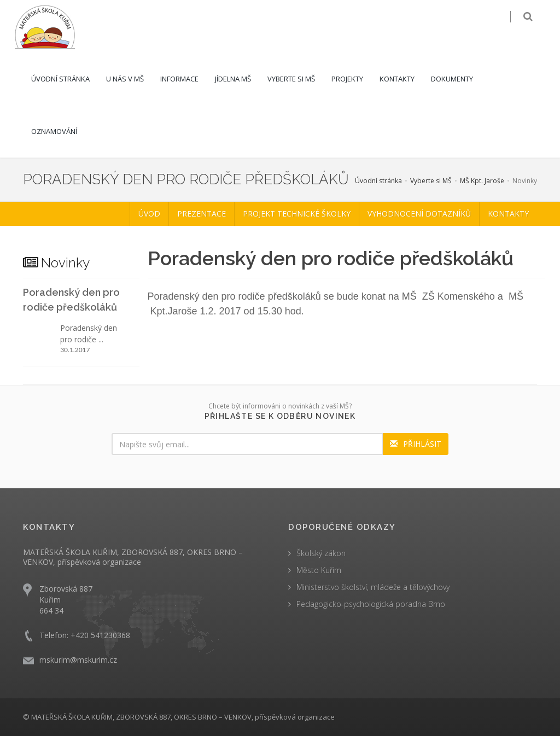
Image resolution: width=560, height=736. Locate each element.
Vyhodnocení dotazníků (419, 214)
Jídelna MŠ (233, 79)
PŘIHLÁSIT (416, 444)
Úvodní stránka (60, 79)
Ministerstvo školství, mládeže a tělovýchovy (373, 587)
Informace (179, 79)
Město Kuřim (319, 570)
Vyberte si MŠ (291, 79)
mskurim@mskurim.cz (78, 660)
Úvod (149, 214)
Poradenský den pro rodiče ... (89, 334)
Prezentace (202, 214)
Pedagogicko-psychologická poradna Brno (371, 604)
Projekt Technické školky (297, 214)
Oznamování (54, 131)
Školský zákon (321, 553)
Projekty (347, 79)
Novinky (56, 263)
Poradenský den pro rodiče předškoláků (71, 300)
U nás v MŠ (125, 79)
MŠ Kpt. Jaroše (482, 181)
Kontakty (397, 79)
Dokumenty (452, 79)
